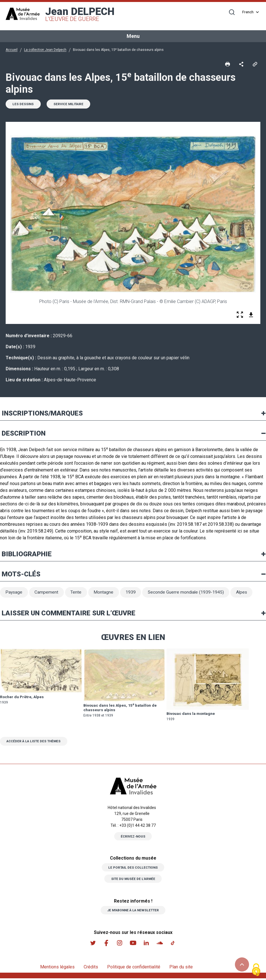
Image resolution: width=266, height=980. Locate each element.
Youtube (133, 944)
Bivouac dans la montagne (191, 715)
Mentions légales (57, 969)
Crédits (91, 969)
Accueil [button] (12, 50)
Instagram (120, 944)
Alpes (245, 593)
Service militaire (71, 105)
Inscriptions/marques (42, 414)
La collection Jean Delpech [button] (45, 50)
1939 (133, 593)
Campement (47, 593)
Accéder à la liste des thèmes (36, 743)
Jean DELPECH (80, 14)
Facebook (106, 944)
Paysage (14, 593)
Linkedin (147, 944)
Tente (77, 593)
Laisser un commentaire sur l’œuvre (69, 614)
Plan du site (181, 969)
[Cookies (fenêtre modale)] (256, 970)
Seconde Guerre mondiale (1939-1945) (189, 593)
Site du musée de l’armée (133, 880)
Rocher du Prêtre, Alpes (22, 698)
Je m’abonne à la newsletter (133, 912)
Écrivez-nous (133, 838)
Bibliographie (27, 555)
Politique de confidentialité (134, 969)
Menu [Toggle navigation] (133, 36)
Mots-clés (21, 575)
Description (24, 434)
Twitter (92, 944)
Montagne (105, 593)
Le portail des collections (133, 869)
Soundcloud (160, 944)
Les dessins (24, 105)
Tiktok (174, 944)
